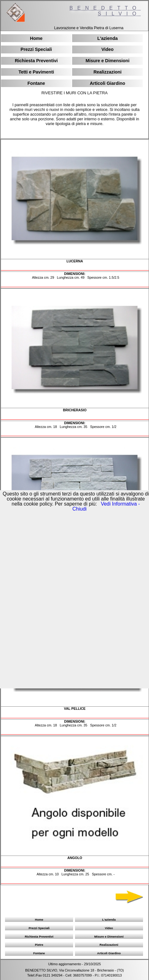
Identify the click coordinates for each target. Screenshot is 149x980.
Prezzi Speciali (36, 49)
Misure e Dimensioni (108, 61)
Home (36, 38)
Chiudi (80, 509)
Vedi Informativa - (120, 504)
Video (107, 49)
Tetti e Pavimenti (36, 72)
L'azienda (107, 38)
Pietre (39, 945)
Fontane (36, 83)
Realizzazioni (108, 72)
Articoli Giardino (107, 83)
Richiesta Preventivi (36, 61)
